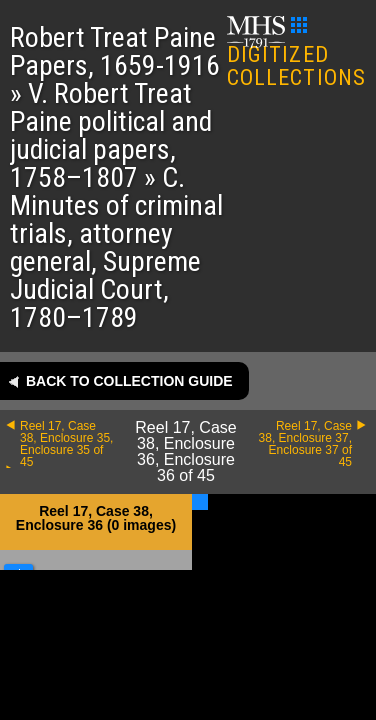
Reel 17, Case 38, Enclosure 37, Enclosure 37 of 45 (305, 444)
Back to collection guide (129, 381)
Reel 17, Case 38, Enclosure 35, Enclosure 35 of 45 (66, 444)
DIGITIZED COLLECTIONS (296, 53)
